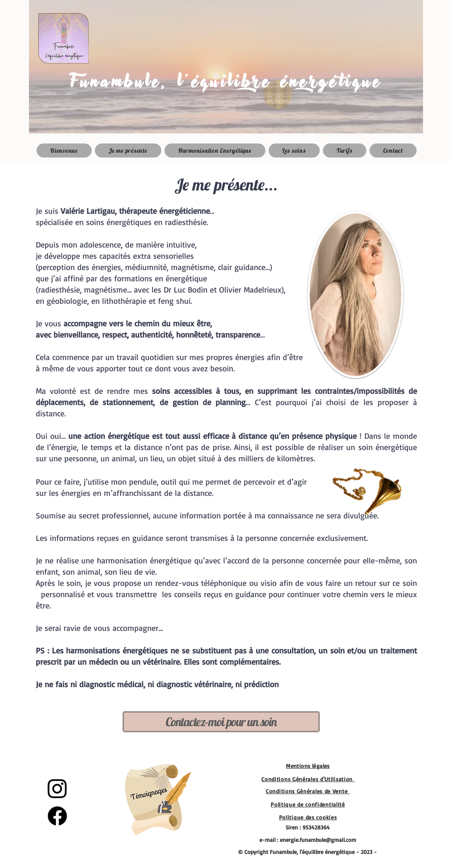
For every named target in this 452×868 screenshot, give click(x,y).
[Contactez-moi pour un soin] (221, 722)
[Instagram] (57, 788)
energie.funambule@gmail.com (318, 840)
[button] (294, 150)
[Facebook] (57, 816)
